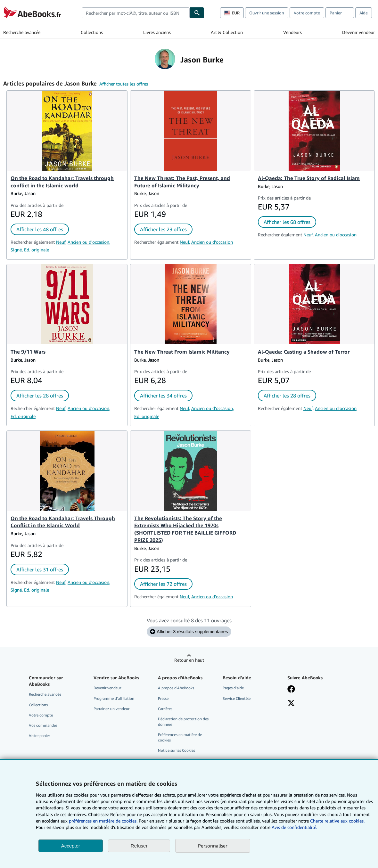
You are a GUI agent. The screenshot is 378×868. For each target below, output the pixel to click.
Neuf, (61, 242)
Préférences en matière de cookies (180, 737)
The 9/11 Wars (28, 352)
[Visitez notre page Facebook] (291, 690)
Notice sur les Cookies (177, 750)
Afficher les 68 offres (287, 222)
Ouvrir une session (267, 13)
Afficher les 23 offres (163, 229)
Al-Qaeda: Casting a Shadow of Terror (304, 352)
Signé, (17, 250)
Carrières (165, 709)
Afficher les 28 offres (40, 396)
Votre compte (307, 13)
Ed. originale (37, 250)
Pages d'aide (233, 688)
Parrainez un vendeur (111, 709)
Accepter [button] (71, 846)
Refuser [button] (139, 846)
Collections (92, 32)
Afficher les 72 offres (163, 584)
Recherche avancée (22, 32)
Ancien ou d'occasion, (89, 242)
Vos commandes (43, 725)
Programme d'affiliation (114, 698)
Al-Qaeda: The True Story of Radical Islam (309, 178)
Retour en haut (189, 660)
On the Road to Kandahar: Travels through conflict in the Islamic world (62, 182)
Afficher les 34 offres (163, 396)
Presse (163, 698)
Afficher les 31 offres (40, 569)
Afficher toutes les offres (124, 84)
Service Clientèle (237, 698)
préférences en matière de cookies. (103, 821)
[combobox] (136, 13)
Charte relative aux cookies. (337, 821)
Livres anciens (157, 32)
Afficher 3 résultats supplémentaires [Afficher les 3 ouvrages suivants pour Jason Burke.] (189, 632)
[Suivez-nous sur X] (291, 704)
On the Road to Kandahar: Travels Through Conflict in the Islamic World (63, 522)
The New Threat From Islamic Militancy (182, 352)
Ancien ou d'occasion (212, 242)
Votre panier (39, 736)
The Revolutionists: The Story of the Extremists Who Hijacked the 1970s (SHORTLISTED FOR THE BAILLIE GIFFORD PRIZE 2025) (185, 529)
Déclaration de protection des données (183, 722)
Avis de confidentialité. (294, 827)
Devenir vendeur (358, 32)
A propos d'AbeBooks (176, 688)
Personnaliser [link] (213, 846)
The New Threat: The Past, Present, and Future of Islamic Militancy (182, 182)
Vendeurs (292, 32)
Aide (364, 13)
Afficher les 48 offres (40, 229)
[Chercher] (197, 13)
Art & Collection (227, 32)
